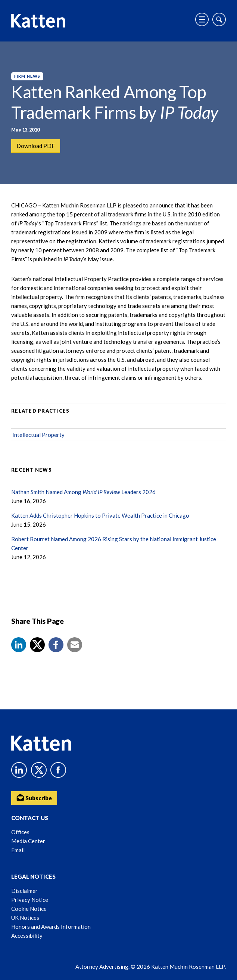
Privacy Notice (30, 900)
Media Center (28, 841)
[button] (19, 645)
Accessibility (27, 936)
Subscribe (34, 797)
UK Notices (25, 918)
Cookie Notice (29, 909)
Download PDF (36, 146)
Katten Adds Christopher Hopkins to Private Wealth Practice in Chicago (100, 515)
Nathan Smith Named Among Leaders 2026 (83, 492)
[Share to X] (37, 645)
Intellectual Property (38, 435)
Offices (20, 832)
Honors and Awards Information (51, 927)
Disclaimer (24, 891)
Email (18, 850)
